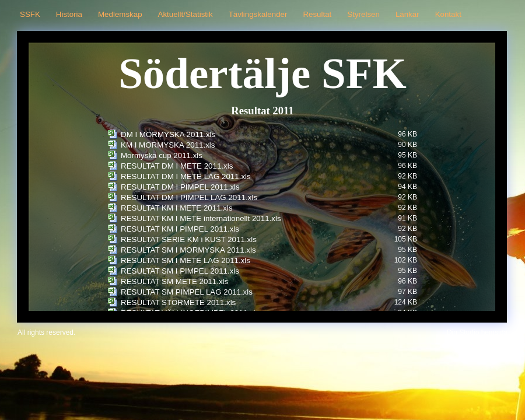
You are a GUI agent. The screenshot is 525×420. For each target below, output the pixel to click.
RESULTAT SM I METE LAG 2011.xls (185, 260)
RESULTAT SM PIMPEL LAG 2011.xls (187, 292)
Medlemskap (120, 14)
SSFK (30, 14)
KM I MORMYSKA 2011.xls (168, 145)
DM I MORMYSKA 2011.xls (168, 134)
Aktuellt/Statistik (185, 14)
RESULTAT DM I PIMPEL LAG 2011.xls (189, 197)
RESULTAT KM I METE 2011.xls (177, 208)
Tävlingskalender (258, 14)
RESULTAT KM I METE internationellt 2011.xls (201, 218)
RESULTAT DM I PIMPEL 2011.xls (180, 187)
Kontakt (448, 14)
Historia (69, 14)
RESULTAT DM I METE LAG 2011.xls (186, 176)
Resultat (317, 14)
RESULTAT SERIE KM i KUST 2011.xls (189, 239)
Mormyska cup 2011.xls (162, 155)
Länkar (407, 14)
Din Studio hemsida (477, 332)
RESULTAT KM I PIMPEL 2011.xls (180, 229)
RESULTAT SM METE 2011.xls (174, 281)
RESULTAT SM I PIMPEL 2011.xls (180, 271)
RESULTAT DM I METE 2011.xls (177, 166)
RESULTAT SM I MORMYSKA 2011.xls (188, 250)
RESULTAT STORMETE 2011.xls (178, 302)
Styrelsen (363, 14)
